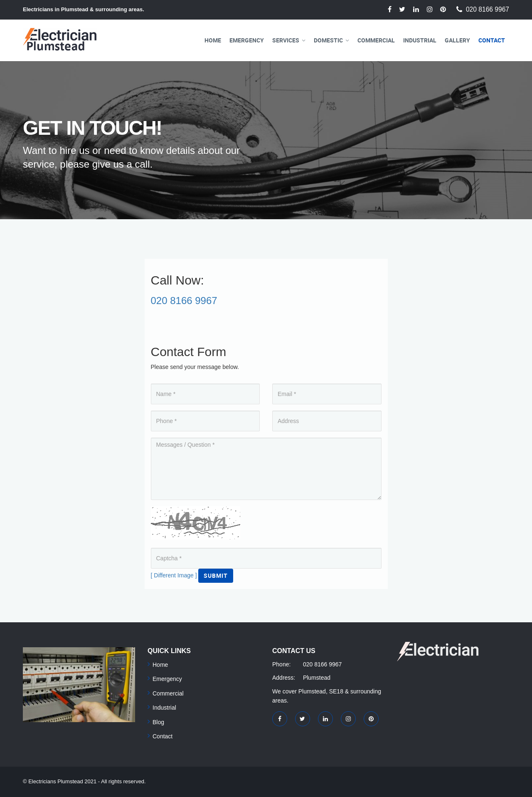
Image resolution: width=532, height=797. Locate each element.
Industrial (420, 40)
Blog (158, 722)
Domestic (328, 40)
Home (213, 40)
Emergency (247, 40)
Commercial (376, 40)
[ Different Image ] (174, 575)
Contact (492, 40)
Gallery (457, 40)
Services (286, 40)
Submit (216, 575)
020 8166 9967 (488, 9)
